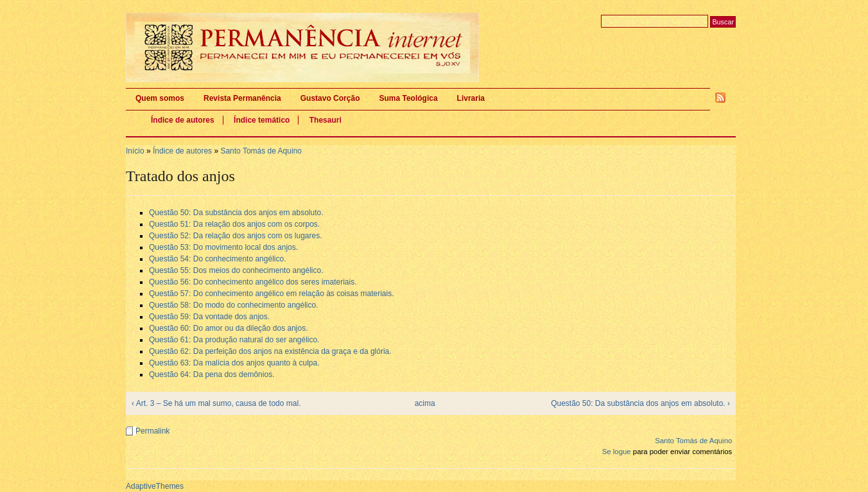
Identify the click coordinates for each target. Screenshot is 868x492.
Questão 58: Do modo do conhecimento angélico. (234, 305)
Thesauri (325, 120)
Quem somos (160, 98)
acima (425, 403)
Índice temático (262, 120)
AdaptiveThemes (155, 486)
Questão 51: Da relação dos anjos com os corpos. (234, 224)
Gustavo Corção (330, 98)
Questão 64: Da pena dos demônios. (212, 374)
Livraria (471, 98)
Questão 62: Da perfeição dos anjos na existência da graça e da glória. (270, 351)
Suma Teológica (408, 98)
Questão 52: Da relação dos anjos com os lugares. (235, 236)
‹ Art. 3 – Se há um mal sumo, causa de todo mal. (216, 403)
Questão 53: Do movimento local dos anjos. (223, 247)
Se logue (617, 452)
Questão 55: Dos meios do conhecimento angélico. (236, 270)
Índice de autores (183, 120)
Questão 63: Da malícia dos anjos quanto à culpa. (234, 363)
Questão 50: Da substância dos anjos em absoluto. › (640, 403)
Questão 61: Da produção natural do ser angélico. (234, 340)
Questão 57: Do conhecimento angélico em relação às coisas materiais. (272, 294)
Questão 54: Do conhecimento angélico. (217, 259)
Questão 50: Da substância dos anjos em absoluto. (236, 213)
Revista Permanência (242, 98)
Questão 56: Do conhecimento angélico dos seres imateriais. (253, 282)
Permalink (152, 431)
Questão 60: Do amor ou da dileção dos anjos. (229, 328)
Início (135, 151)
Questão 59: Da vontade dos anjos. (209, 317)
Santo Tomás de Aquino (261, 151)
